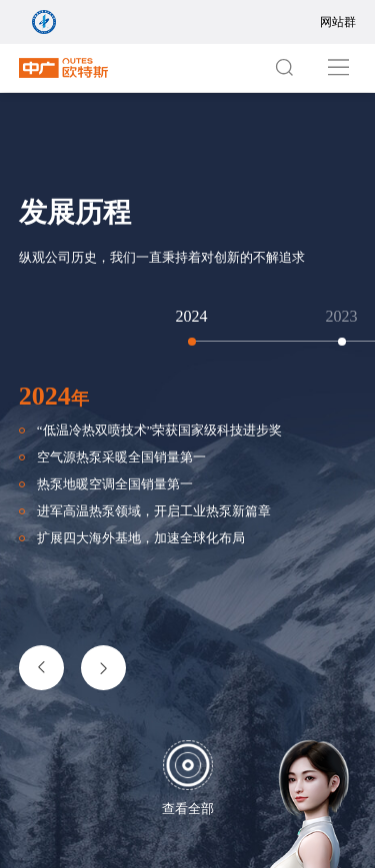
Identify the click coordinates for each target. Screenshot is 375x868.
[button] (41, 668)
